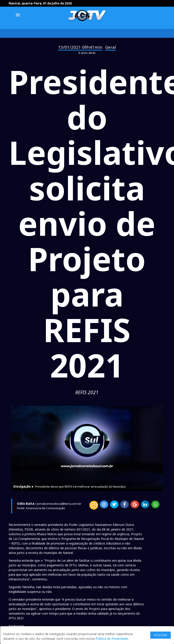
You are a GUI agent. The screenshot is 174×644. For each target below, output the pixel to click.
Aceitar (160, 635)
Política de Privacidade (112, 639)
